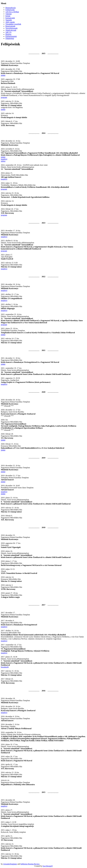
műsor (3, 161)
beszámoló (5, 667)
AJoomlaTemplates (10, 864)
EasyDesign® (48, 866)
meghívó (4, 159)
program (4, 97)
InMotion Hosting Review (30, 864)
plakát (3, 75)
